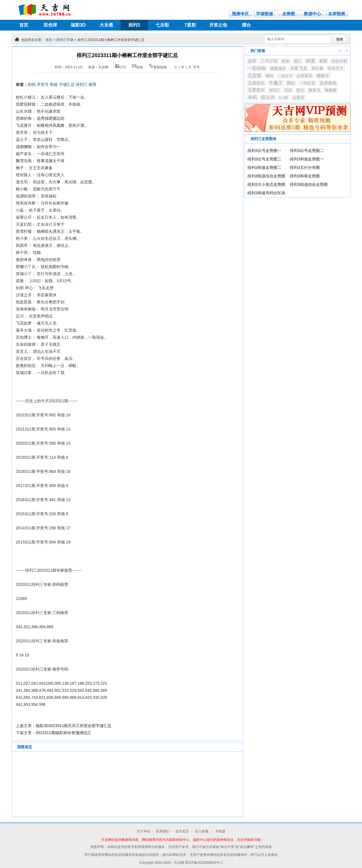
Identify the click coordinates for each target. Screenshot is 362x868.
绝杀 (286, 61)
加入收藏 (202, 831)
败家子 (323, 76)
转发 (137, 67)
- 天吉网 (179, 863)
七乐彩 (162, 25)
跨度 (311, 61)
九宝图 (255, 76)
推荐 (92, 84)
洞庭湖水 (278, 68)
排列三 (82, 84)
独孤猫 (331, 90)
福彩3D (78, 25)
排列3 (134, 25)
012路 (284, 98)
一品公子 (285, 76)
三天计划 (269, 61)
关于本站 (143, 831)
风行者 (317, 68)
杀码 (252, 97)
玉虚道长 (256, 83)
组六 (300, 90)
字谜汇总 (67, 84)
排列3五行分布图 (305, 167)
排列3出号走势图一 (264, 151)
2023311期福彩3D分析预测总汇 (64, 733)
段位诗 (268, 97)
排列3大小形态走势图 (266, 184)
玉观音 (298, 98)
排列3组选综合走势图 (266, 176)
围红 (291, 83)
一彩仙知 (257, 68)
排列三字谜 (65, 40)
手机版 (220, 831)
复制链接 (158, 67)
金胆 (252, 61)
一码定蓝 (307, 83)
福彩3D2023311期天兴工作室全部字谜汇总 (74, 726)
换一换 (344, 51)
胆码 (32, 84)
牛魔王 (276, 83)
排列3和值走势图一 (307, 159)
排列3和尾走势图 (305, 176)
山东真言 (305, 76)
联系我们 (163, 831)
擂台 (246, 25)
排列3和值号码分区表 (266, 193)
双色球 (50, 25)
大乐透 (106, 25)
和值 (54, 84)
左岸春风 (328, 83)
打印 (120, 67)
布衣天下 (335, 68)
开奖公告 (218, 25)
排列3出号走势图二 (307, 151)
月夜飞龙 (299, 68)
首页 (24, 25)
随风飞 (314, 90)
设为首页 (182, 831)
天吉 (288, 90)
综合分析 (339, 61)
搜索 (340, 39)
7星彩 (190, 25)
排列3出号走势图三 (264, 159)
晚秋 (270, 76)
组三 (298, 61)
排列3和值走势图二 (264, 167)
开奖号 (43, 84)
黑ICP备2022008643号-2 (204, 863)
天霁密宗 (256, 90)
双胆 (323, 61)
